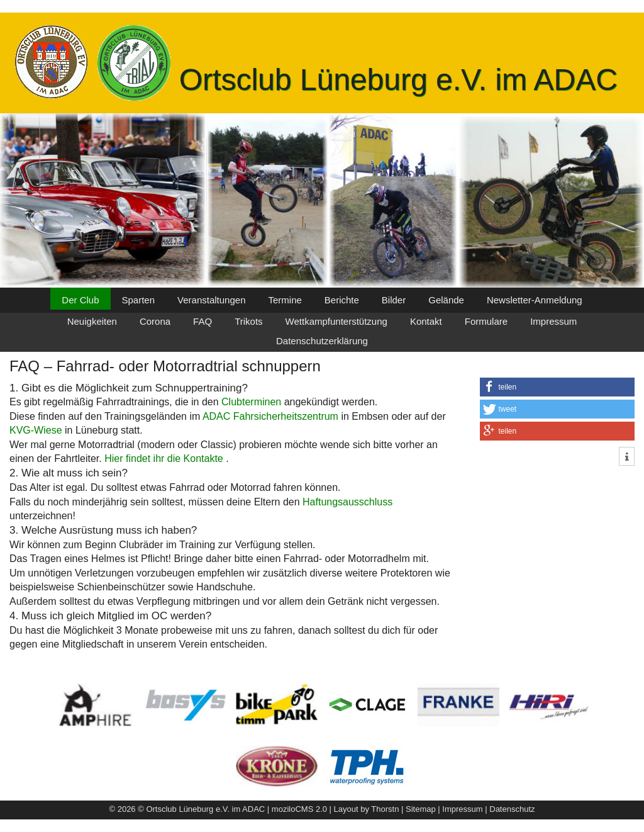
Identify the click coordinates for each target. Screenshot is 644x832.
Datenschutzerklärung (322, 341)
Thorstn (385, 809)
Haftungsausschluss (347, 502)
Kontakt (426, 321)
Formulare (486, 321)
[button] (557, 387)
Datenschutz (512, 809)
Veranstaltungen (211, 300)
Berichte (342, 300)
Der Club (80, 300)
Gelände (446, 300)
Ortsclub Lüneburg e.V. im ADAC (398, 80)
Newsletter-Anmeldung (535, 300)
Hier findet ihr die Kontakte (165, 458)
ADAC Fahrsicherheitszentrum (270, 416)
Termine (285, 300)
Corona (155, 321)
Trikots (248, 321)
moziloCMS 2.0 (299, 809)
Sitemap (421, 809)
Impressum (553, 321)
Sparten (139, 300)
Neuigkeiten (92, 321)
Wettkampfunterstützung (336, 321)
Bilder (394, 300)
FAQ (203, 321)
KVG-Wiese (36, 430)
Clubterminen (251, 402)
